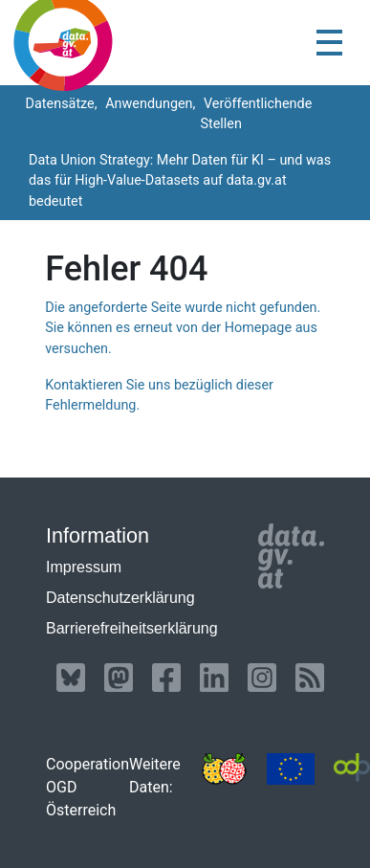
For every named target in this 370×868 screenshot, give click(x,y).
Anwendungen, (149, 104)
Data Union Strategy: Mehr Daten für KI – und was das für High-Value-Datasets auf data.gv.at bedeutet (180, 181)
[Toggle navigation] (329, 43)
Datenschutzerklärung (120, 598)
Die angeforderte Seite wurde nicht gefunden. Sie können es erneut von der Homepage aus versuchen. (183, 328)
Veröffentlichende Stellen (256, 114)
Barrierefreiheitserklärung (132, 628)
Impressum (84, 567)
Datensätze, (60, 104)
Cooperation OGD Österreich (87, 787)
